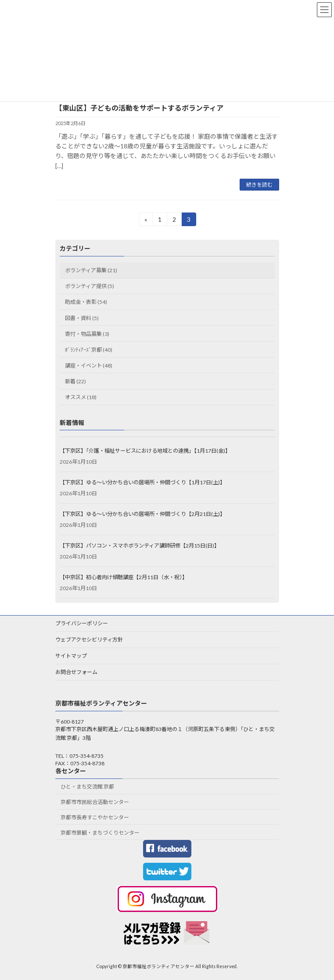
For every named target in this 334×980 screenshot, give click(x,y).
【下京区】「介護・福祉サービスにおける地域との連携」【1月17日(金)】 (145, 451)
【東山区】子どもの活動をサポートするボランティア (139, 108)
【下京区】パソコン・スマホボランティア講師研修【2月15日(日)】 (140, 546)
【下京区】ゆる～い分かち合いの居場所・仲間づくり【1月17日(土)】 (142, 482)
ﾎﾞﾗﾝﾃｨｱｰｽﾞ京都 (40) (89, 350)
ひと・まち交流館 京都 (87, 787)
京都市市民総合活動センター (95, 802)
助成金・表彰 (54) (86, 302)
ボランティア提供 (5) (90, 286)
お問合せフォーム (76, 672)
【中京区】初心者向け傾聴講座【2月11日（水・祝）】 (124, 577)
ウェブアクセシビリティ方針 (89, 640)
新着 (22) (75, 381)
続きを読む (259, 185)
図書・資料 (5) (82, 318)
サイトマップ (71, 656)
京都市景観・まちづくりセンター (100, 833)
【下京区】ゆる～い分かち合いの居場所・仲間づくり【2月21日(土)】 (142, 514)
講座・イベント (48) (89, 366)
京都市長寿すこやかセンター (95, 817)
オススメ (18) (81, 397)
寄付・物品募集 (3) (87, 334)
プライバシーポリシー (82, 623)
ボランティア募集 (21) (91, 270)
